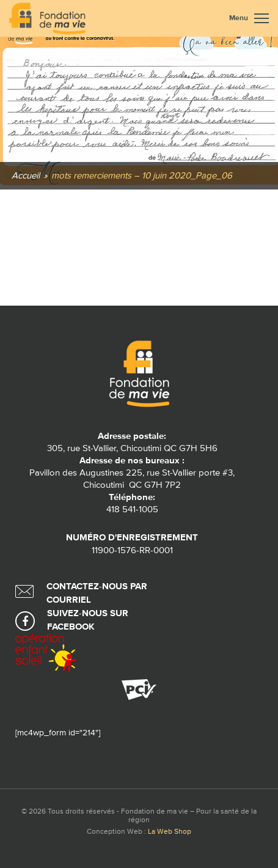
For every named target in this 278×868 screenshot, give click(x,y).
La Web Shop (170, 832)
